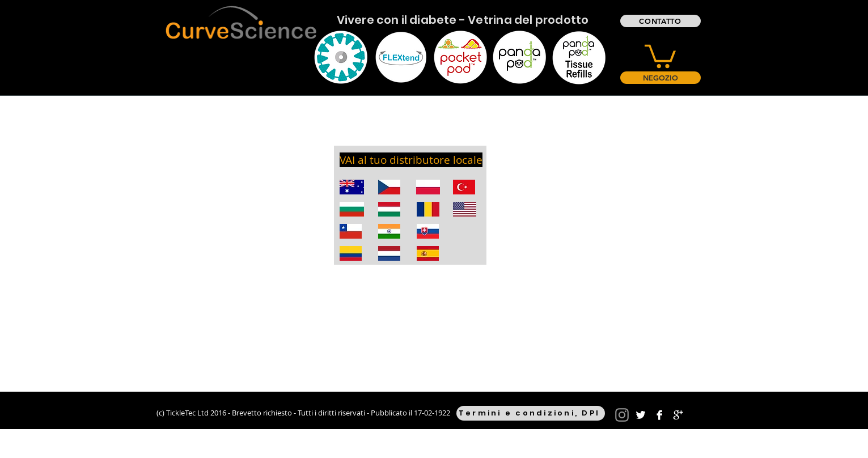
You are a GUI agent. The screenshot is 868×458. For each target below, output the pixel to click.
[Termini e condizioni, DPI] (531, 413)
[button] (660, 55)
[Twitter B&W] (641, 415)
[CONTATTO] (660, 21)
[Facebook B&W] (659, 415)
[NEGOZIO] (660, 78)
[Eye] (341, 57)
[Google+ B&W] (678, 415)
